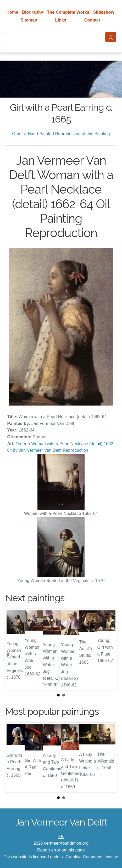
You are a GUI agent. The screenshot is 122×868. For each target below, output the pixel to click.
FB (61, 837)
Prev (13, 649)
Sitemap (29, 20)
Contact (92, 20)
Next (109, 649)
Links (61, 20)
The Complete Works (68, 12)
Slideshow (104, 12)
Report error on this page (61, 850)
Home (12, 12)
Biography (33, 12)
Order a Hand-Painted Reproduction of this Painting (61, 134)
